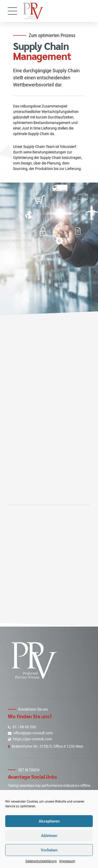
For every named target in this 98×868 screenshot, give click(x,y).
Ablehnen (49, 836)
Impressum (67, 861)
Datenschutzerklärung (41, 861)
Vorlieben (49, 850)
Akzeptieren (49, 821)
